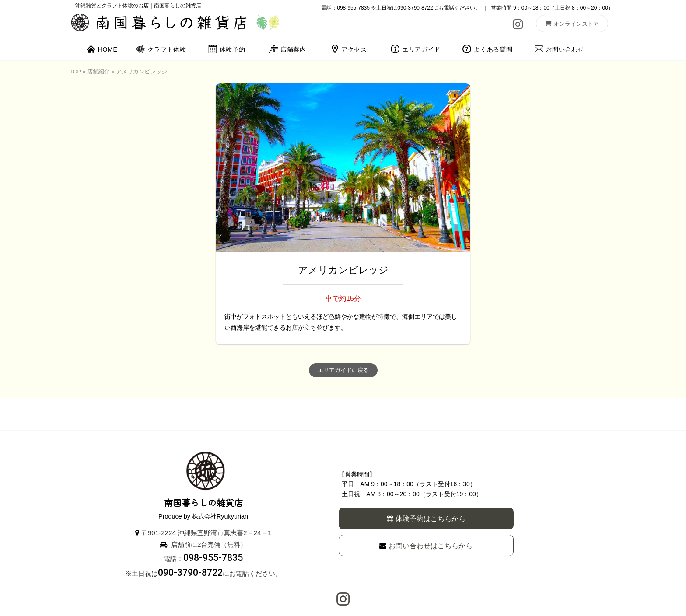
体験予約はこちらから (426, 519)
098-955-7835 (353, 8)
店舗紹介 (98, 71)
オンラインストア (572, 24)
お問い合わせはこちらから (426, 546)
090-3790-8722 (415, 8)
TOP (75, 71)
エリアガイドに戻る (343, 370)
